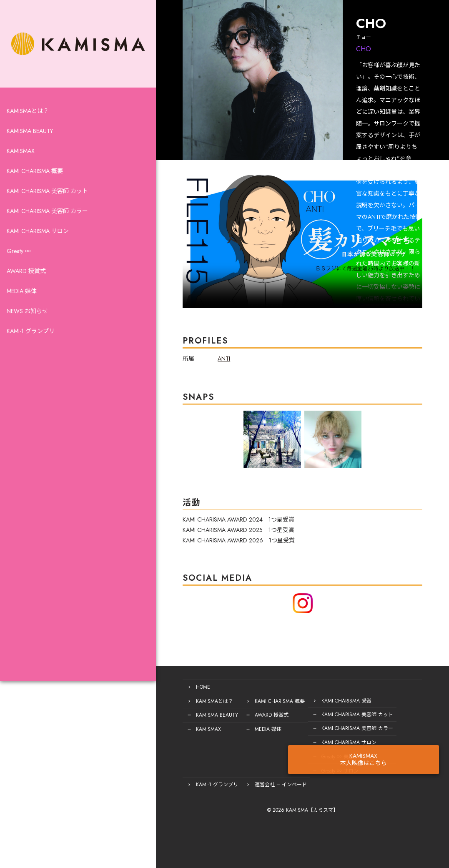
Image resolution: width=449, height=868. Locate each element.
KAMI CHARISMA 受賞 (297, 705)
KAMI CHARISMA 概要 (35, 190)
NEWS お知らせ (27, 330)
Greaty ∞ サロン (291, 771)
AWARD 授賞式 (26, 290)
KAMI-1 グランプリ (31, 350)
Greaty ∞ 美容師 (291, 758)
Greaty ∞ (19, 270)
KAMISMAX (21, 170)
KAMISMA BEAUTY (30, 150)
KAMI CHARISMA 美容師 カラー (47, 230)
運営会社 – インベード (173, 785)
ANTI (175, 374)
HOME (154, 691)
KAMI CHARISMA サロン (38, 250)
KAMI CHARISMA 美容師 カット (47, 210)
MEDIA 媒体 (22, 310)
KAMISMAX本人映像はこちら (406, 736)
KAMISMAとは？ (28, 130)
